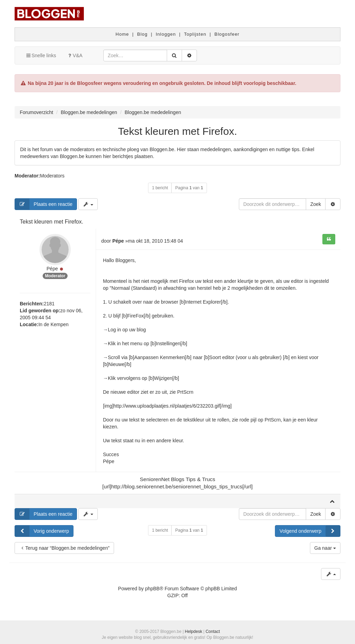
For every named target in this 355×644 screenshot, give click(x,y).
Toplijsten (195, 34)
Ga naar (325, 548)
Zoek (316, 204)
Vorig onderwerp (42, 531)
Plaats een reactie (44, 204)
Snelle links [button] (41, 55)
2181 (49, 304)
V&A (75, 55)
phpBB (152, 589)
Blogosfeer (227, 34)
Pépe (52, 269)
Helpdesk (193, 632)
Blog (142, 34)
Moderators (52, 176)
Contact (213, 632)
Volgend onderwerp (310, 531)
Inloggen (166, 34)
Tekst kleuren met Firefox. (177, 131)
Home (122, 34)
